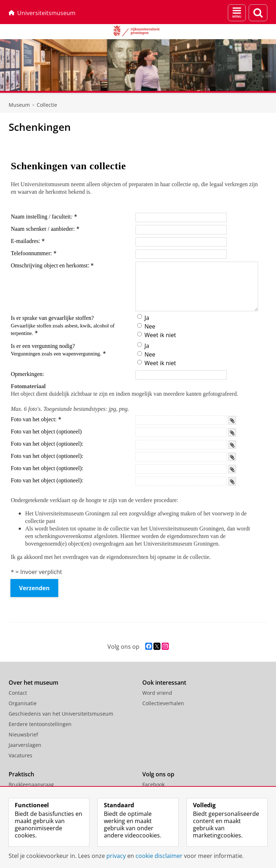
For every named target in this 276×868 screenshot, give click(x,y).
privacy (116, 856)
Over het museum (33, 683)
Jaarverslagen (25, 745)
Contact (18, 693)
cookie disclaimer (159, 856)
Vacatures (20, 755)
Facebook (153, 784)
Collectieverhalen (163, 703)
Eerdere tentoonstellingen (40, 724)
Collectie (47, 105)
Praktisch (21, 774)
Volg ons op (158, 774)
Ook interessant (164, 683)
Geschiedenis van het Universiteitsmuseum (61, 714)
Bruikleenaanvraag (31, 784)
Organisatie (23, 703)
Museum (19, 105)
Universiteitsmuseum (42, 13)
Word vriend (157, 693)
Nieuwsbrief (23, 734)
